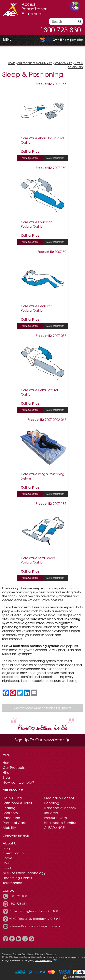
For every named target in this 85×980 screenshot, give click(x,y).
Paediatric (11, 818)
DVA (6, 863)
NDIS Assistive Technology (24, 873)
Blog (6, 777)
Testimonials (13, 883)
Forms (8, 858)
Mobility (9, 827)
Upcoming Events (17, 878)
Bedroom (10, 813)
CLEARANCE (54, 827)
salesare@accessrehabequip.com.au (35, 926)
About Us (10, 843)
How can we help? (18, 782)
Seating (9, 808)
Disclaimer (51, 954)
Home (12, 63)
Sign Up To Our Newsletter (43, 740)
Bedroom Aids (63, 63)
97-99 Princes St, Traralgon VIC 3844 (35, 919)
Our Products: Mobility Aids (35, 63)
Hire (6, 772)
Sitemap (6, 954)
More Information (55, 158)
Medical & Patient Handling (59, 800)
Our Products (14, 767)
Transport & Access (60, 808)
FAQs (7, 868)
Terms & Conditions (23, 954)
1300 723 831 (18, 904)
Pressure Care (56, 818)
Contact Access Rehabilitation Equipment (43, 708)
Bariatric (51, 813)
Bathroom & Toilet (17, 803)
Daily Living (12, 798)
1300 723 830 (60, 30)
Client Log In (13, 853)
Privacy (39, 954)
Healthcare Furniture (61, 823)
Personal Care (15, 823)
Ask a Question (30, 158)
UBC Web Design (43, 960)
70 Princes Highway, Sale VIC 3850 (34, 911)
